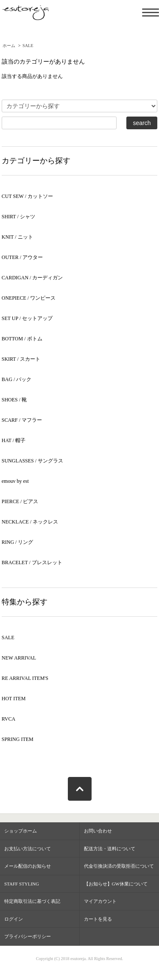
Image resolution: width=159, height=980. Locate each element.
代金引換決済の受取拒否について (119, 866)
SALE (28, 46)
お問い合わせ (98, 831)
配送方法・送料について (110, 849)
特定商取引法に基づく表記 (32, 901)
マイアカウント (100, 901)
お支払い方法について (28, 849)
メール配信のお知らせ (28, 866)
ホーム (9, 46)
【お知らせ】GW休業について (116, 884)
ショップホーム (21, 831)
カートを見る (98, 919)
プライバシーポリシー (28, 936)
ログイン (14, 919)
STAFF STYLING (22, 884)
